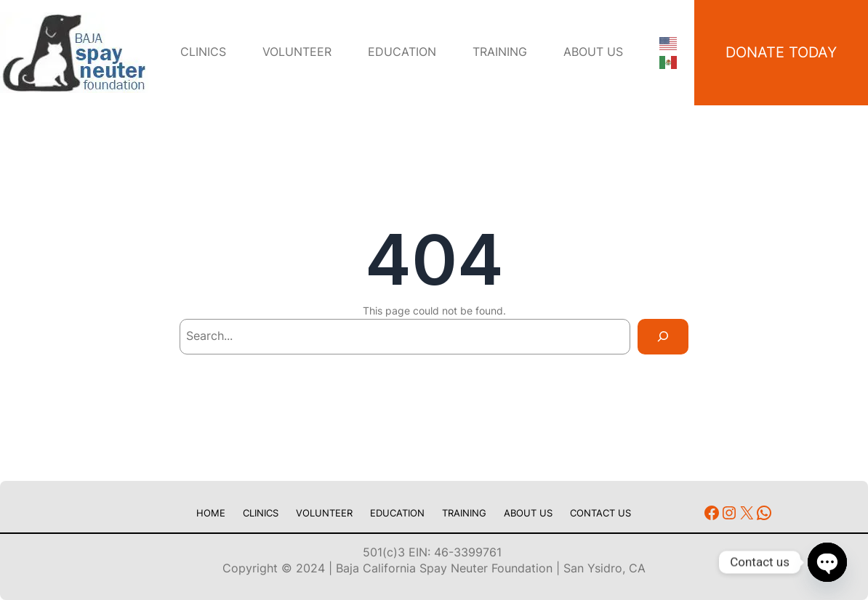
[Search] (663, 337)
